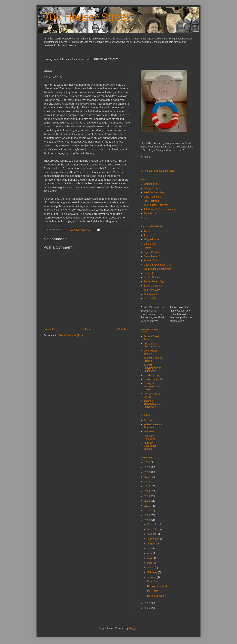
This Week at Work (157, 586)
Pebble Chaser (152, 277)
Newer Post (51, 329)
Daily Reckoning (153, 197)
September (154, 539)
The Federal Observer (156, 205)
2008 (148, 520)
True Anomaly (151, 294)
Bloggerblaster (152, 239)
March (151, 568)
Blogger (133, 628)
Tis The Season (155, 596)
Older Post (123, 329)
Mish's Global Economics (157, 269)
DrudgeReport (151, 188)
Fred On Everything (154, 192)
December (153, 524)
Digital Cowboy (152, 252)
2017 (148, 477)
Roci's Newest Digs (154, 281)
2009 (148, 515)
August (151, 544)
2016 (148, 482)
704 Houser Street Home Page (157, 171)
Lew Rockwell (151, 201)
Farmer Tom (150, 260)
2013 (148, 496)
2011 (148, 506)
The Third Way (152, 290)
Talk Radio (152, 591)
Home (87, 329)
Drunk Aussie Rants (155, 256)
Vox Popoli (150, 298)
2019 (148, 467)
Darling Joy (150, 244)
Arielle (147, 231)
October (152, 534)
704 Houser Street (86, 17)
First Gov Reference (149, 437)
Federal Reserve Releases (153, 426)
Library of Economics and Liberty (152, 386)
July (150, 548)
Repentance (153, 581)
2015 (148, 486)
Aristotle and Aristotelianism (152, 345)
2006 (148, 608)
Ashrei (147, 235)
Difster (147, 248)
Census (148, 420)
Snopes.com (151, 213)
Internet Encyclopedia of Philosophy (152, 368)
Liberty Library (152, 375)
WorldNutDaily (152, 184)
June (150, 553)
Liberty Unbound (153, 379)
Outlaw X (149, 273)
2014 (148, 491)
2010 (148, 510)
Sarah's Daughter (153, 286)
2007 (148, 603)
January (152, 577)
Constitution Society (150, 352)
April (150, 563)
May (150, 558)
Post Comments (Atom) (72, 335)
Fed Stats (149, 432)
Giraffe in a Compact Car (157, 265)
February (153, 572)
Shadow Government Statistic (151, 446)
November (153, 529)
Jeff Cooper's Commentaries (159, 209)
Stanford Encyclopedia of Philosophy (152, 404)
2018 (148, 472)
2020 (148, 462)
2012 (148, 501)
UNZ (146, 218)
